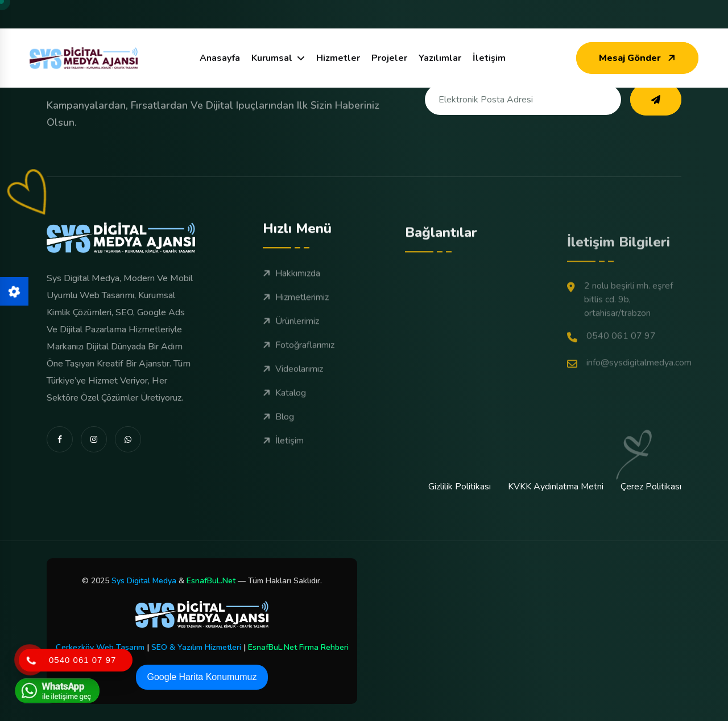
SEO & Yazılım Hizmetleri (196, 647)
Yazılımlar (440, 58)
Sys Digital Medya (144, 581)
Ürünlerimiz (291, 333)
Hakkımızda (291, 286)
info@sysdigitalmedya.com (629, 403)
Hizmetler (338, 58)
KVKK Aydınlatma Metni (556, 487)
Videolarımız (293, 381)
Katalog (284, 405)
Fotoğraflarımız (299, 357)
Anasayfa (220, 58)
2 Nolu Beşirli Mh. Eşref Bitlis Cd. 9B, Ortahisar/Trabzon (620, 339)
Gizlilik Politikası (460, 487)
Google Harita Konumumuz (202, 677)
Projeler (389, 58)
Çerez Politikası (651, 487)
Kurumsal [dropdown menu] (272, 58)
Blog (278, 429)
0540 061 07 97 (611, 376)
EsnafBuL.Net (211, 581)
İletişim (489, 58)
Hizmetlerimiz (296, 310)
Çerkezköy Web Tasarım (100, 647)
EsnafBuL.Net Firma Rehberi (298, 647)
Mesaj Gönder (638, 58)
